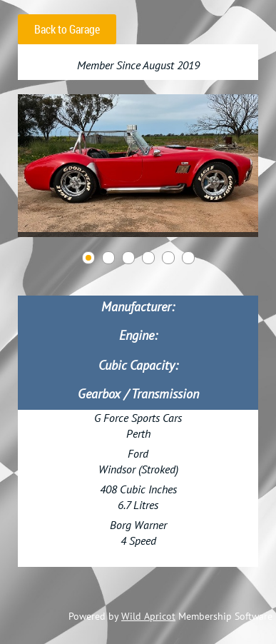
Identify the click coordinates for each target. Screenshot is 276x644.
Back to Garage (67, 29)
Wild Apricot (148, 616)
